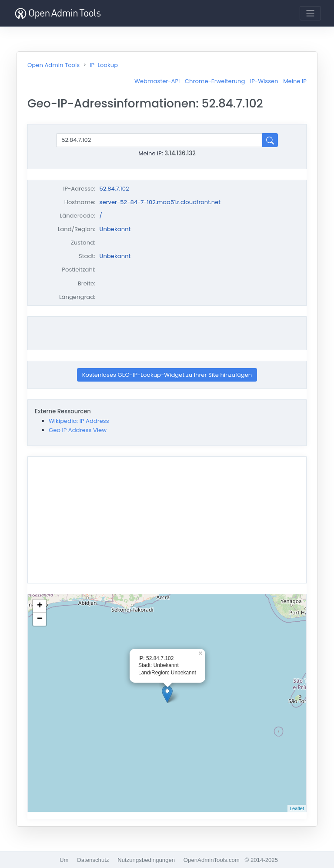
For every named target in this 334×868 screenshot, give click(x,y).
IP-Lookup (104, 65)
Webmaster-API (157, 81)
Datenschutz (93, 860)
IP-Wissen (264, 81)
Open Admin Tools (53, 65)
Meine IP (295, 81)
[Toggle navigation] (310, 13)
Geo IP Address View (78, 430)
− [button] (40, 619)
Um (64, 860)
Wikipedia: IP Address (79, 421)
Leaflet (297, 808)
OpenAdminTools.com (212, 860)
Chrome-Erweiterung (215, 81)
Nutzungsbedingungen (146, 860)
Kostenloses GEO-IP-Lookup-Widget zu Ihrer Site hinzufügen (167, 375)
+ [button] (40, 606)
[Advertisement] (167, 333)
